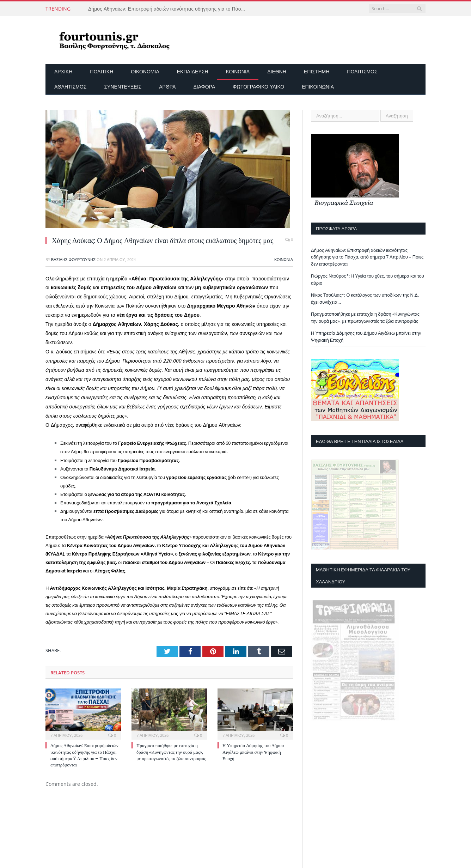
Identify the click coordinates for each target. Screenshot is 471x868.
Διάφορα (204, 87)
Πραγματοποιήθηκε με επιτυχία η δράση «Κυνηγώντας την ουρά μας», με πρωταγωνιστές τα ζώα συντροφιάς (171, 752)
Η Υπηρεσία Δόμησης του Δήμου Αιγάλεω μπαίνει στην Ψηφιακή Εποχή (253, 752)
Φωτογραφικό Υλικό (258, 87)
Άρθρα (167, 87)
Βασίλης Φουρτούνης (73, 259)
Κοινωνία (238, 71)
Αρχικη (63, 71)
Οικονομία (145, 71)
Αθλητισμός (70, 87)
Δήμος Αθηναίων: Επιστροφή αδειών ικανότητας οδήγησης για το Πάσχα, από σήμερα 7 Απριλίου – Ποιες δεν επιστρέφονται (169, 9)
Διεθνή (277, 71)
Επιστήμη (317, 71)
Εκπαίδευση (193, 71)
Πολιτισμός (362, 71)
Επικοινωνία (318, 87)
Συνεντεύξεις (123, 87)
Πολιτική (102, 71)
